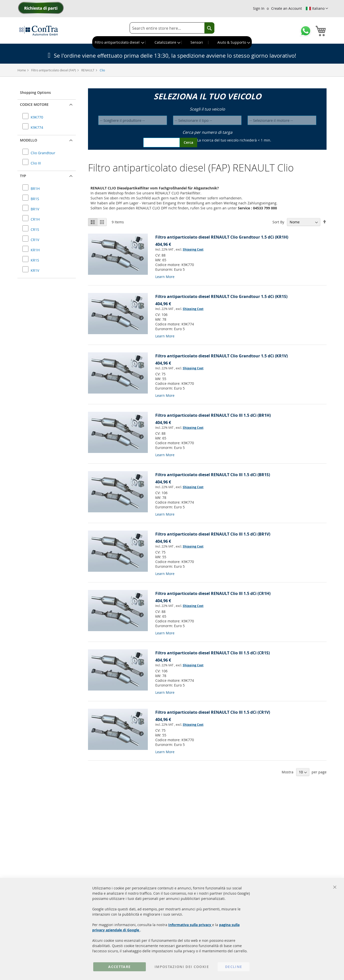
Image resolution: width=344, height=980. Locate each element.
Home (22, 70)
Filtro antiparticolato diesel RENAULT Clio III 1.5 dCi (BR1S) (213, 475)
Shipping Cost (193, 249)
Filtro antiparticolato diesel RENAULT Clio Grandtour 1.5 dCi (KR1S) (221, 296)
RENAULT (88, 70)
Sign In (259, 8)
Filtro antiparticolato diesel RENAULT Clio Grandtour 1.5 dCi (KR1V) (221, 356)
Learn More (165, 277)
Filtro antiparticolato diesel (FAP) (54, 70)
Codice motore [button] (34, 104)
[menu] (172, 42)
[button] (317, 8)
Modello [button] (29, 140)
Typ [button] (23, 176)
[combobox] (172, 28)
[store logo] (39, 30)
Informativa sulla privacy (190, 925)
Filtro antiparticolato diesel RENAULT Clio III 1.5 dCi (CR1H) (213, 593)
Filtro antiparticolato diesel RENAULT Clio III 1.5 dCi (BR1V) (213, 534)
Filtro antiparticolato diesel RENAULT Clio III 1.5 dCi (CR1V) (213, 712)
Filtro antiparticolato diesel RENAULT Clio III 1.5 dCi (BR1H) (213, 415)
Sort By (278, 222)
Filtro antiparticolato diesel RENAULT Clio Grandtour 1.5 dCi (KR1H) (222, 237)
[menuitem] (119, 42)
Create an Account (287, 8)
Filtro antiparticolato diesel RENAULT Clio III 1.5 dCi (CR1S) (213, 653)
